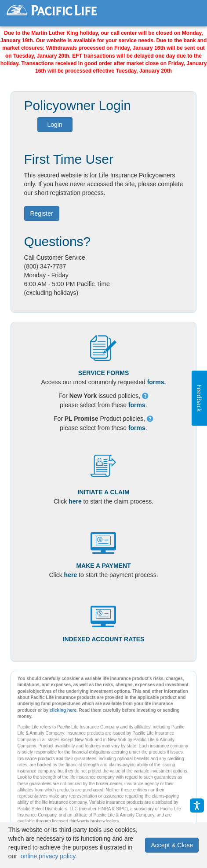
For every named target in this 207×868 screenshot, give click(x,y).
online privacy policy (48, 856)
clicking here (63, 710)
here (75, 501)
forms (137, 405)
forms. (157, 382)
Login (54, 125)
